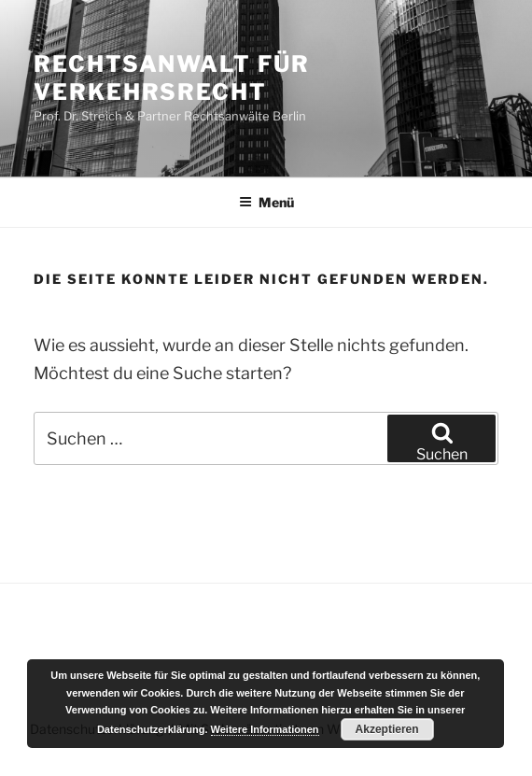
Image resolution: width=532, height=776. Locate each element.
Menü (266, 202)
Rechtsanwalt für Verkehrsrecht (172, 78)
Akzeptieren (387, 729)
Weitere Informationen (265, 729)
